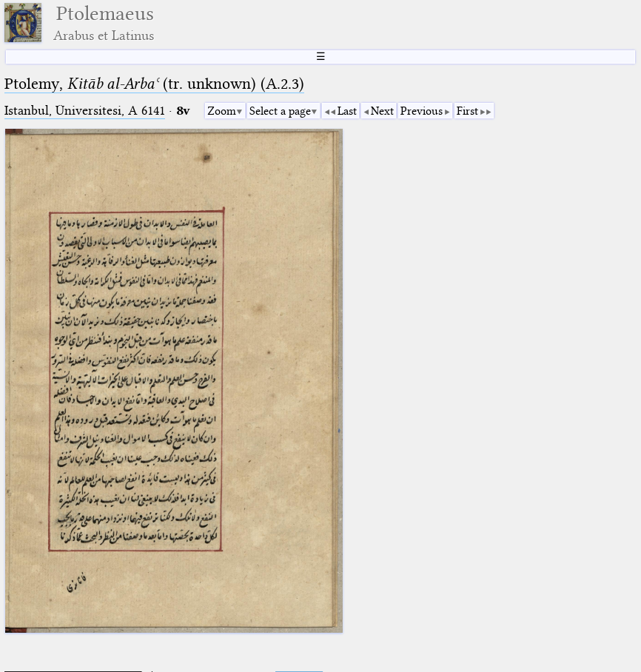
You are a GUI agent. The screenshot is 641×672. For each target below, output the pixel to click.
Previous (422, 111)
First (467, 111)
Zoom (222, 111)
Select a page (280, 111)
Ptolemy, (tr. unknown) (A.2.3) (154, 84)
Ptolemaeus (104, 23)
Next (382, 111)
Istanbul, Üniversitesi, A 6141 (85, 111)
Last (347, 111)
